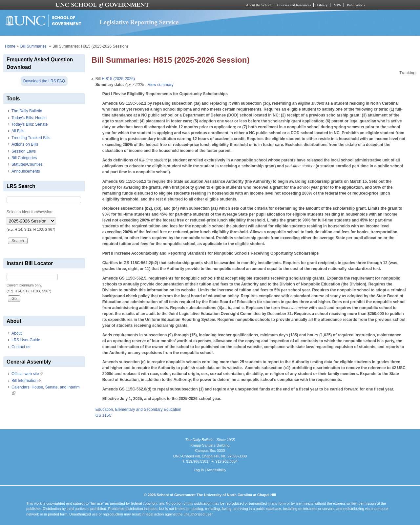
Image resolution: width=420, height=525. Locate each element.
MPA (337, 5)
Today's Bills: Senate (30, 124)
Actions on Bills (25, 144)
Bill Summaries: (34, 46)
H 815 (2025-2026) (118, 79)
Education (104, 409)
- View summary (159, 85)
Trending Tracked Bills (31, 138)
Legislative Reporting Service (139, 22)
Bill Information (26, 381)
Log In (199, 470)
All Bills (18, 131)
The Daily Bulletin (27, 111)
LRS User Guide (26, 340)
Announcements (26, 171)
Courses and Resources (294, 5)
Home (10, 46)
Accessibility (216, 470)
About (17, 333)
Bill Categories (24, 158)
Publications (356, 5)
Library (322, 5)
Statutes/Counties (27, 164)
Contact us (21, 347)
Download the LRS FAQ (44, 81)
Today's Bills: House (29, 118)
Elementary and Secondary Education (148, 409)
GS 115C (104, 415)
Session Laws (24, 151)
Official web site (27, 374)
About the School (259, 5)
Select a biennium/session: (30, 212)
